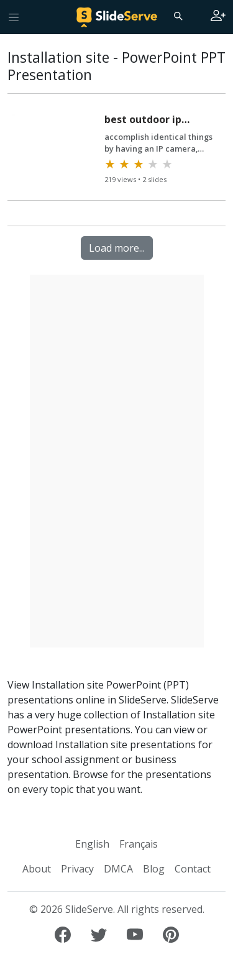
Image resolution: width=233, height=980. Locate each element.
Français (139, 844)
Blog (154, 869)
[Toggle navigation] (14, 17)
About (37, 869)
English (92, 844)
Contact (193, 869)
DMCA (118, 869)
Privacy (77, 869)
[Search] (177, 16)
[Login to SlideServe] (218, 17)
